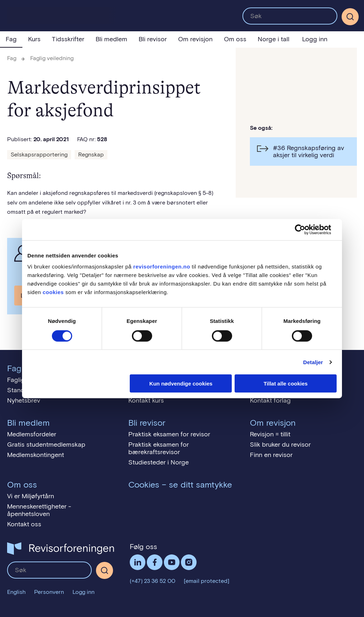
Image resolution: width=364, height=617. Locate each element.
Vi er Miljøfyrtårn (31, 496)
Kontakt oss (24, 524)
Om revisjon (195, 39)
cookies (53, 292)
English (16, 592)
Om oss (235, 39)
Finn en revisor (271, 455)
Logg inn (315, 39)
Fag (11, 39)
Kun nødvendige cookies (181, 384)
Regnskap (91, 155)
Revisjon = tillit (270, 434)
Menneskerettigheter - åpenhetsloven (39, 510)
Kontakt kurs (146, 400)
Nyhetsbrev (24, 400)
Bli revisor (153, 39)
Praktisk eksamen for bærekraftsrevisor (159, 448)
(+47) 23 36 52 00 (152, 581)
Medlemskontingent (36, 455)
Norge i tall (274, 39)
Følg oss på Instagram (189, 562)
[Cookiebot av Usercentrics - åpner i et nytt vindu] (306, 229)
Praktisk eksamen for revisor (169, 434)
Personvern (49, 592)
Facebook (155, 562)
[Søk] (350, 17)
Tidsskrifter (68, 39)
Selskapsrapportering (39, 155)
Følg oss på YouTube (172, 562)
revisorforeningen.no (162, 267)
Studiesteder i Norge (159, 462)
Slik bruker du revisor (280, 445)
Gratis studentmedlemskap (46, 445)
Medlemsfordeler (32, 434)
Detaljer (313, 362)
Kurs (34, 39)
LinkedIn (138, 562)
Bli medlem (111, 39)
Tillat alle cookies (285, 384)
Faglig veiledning (52, 58)
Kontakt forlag (270, 400)
